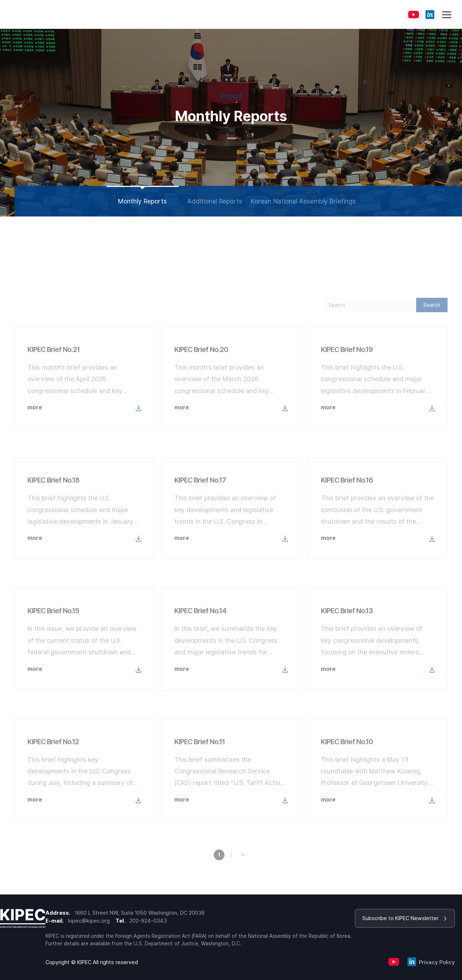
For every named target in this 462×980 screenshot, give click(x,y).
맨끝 (243, 865)
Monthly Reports (142, 201)
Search (432, 315)
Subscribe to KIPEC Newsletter (405, 918)
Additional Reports (215, 201)
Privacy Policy (437, 962)
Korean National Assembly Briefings (303, 201)
